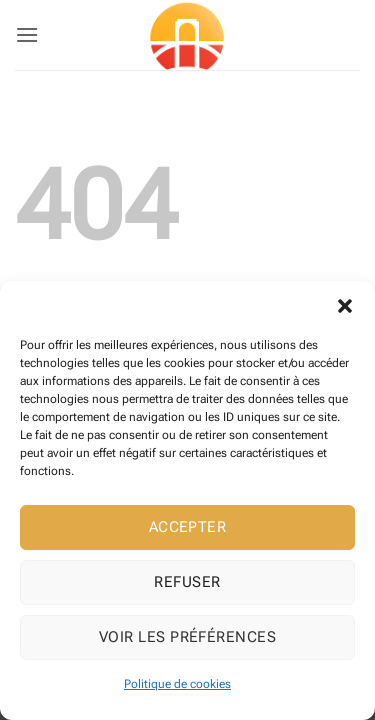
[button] (345, 306)
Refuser (187, 582)
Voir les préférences (187, 637)
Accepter (188, 527)
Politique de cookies (177, 684)
